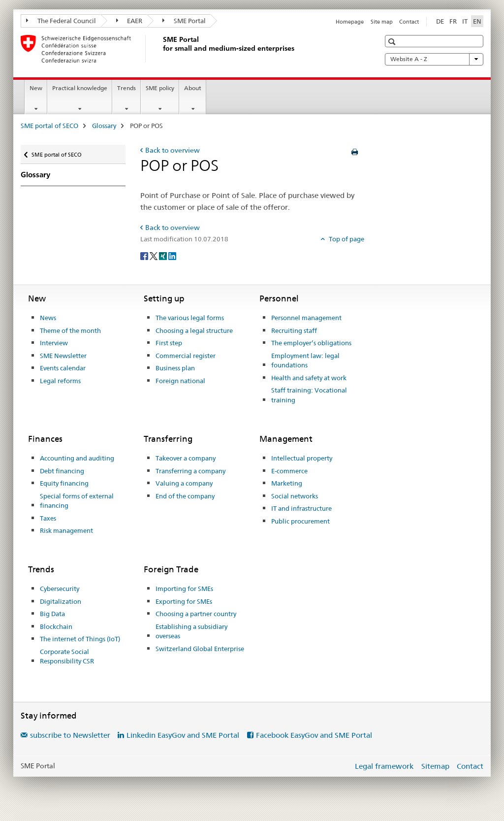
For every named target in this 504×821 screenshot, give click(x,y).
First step (169, 343)
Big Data (52, 614)
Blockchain (56, 626)
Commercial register (186, 356)
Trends (126, 88)
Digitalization (61, 601)
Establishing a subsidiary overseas (191, 631)
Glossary (104, 126)
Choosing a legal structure (194, 330)
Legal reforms (60, 381)
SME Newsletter (63, 356)
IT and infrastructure (301, 508)
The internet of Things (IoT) (80, 639)
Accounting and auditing (77, 458)
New (36, 88)
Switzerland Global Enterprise (200, 649)
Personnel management (306, 318)
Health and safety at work (309, 378)
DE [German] (440, 21)
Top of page (346, 239)
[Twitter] (154, 255)
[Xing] (164, 255)
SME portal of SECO (49, 126)
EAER (129, 21)
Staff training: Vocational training (309, 395)
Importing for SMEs (184, 589)
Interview (54, 343)
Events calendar (63, 368)
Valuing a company (184, 483)
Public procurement (300, 521)
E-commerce (289, 471)
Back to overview (173, 150)
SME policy (160, 88)
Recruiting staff (294, 330)
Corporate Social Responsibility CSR (67, 657)
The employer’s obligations (311, 343)
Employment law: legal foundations (305, 361)
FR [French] (453, 21)
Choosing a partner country (196, 614)
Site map (382, 22)
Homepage (350, 22)
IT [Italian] (465, 21)
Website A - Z (434, 59)
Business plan (175, 368)
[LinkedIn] (172, 255)
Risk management (66, 530)
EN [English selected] (477, 21)
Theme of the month (70, 330)
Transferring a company (190, 471)
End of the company (185, 496)
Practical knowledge (80, 88)
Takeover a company (186, 458)
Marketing (287, 483)
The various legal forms (190, 318)
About (193, 88)
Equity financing (64, 483)
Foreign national (180, 381)
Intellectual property (302, 458)
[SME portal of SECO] (161, 49)
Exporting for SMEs (184, 601)
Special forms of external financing (77, 501)
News (48, 318)
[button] (393, 42)
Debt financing (62, 471)
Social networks (295, 496)
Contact (409, 22)
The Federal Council (61, 21)
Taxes (48, 518)
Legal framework (384, 766)
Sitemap (435, 766)
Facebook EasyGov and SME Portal (314, 735)
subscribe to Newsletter (70, 735)
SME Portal (184, 21)
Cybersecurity (60, 589)
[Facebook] (145, 255)
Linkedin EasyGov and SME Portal (183, 735)
